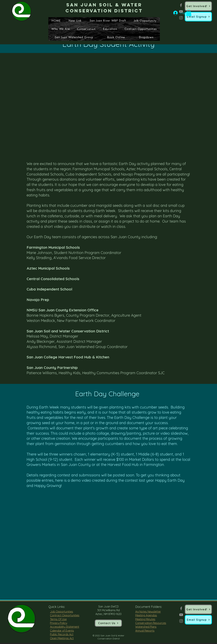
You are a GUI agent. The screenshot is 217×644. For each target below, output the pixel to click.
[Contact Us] (108, 623)
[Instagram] (181, 18)
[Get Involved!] (198, 6)
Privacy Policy (59, 623)
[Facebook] (181, 5)
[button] (198, 17)
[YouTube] (181, 615)
